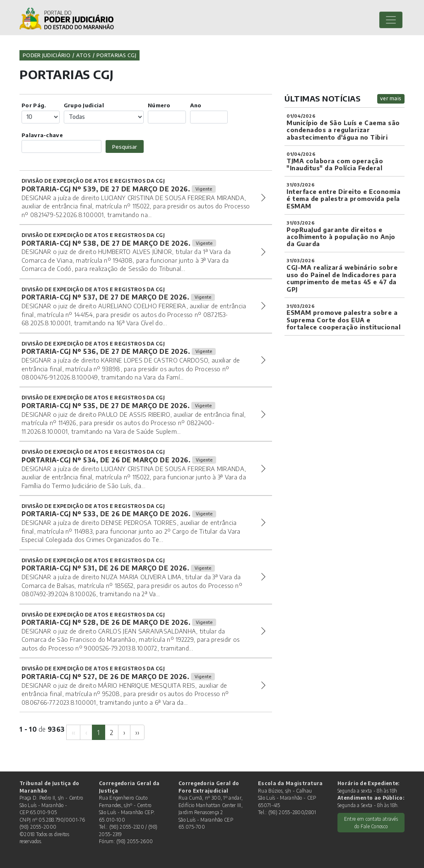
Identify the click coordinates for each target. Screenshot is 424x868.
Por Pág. (34, 105)
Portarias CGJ (116, 55)
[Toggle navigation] (391, 20)
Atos (83, 55)
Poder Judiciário (47, 55)
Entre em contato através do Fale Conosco (371, 822)
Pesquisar (125, 146)
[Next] (124, 732)
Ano (196, 105)
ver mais (391, 98)
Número (159, 105)
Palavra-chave (42, 135)
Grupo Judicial (84, 105)
